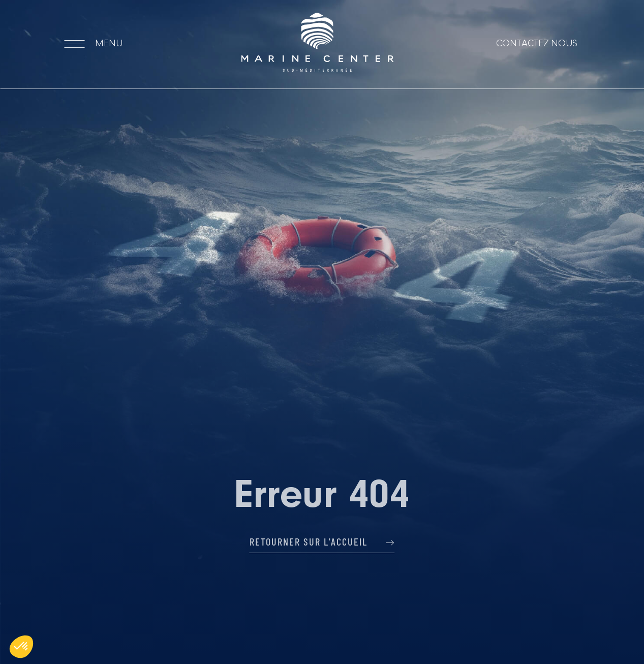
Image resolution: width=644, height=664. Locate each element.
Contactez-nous (537, 44)
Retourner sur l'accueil (322, 541)
